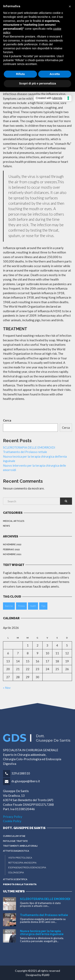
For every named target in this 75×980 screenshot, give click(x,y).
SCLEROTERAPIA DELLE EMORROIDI (29, 447)
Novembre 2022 (12, 545)
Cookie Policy (12, 821)
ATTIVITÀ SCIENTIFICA (15, 879)
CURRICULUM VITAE (14, 836)
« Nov (7, 688)
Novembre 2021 (12, 554)
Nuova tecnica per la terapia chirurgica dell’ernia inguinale (42, 933)
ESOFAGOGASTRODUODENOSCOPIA (27, 868)
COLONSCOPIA (16, 873)
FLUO (46, 975)
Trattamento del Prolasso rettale (25, 452)
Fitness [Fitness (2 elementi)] (21, 606)
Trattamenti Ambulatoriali (20, 846)
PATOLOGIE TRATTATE (15, 841)
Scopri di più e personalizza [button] (37, 83)
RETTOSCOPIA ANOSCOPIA (22, 863)
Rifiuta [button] (20, 74)
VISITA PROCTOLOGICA (20, 858)
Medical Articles (14, 521)
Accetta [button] (55, 74)
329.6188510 (21, 773)
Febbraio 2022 (11, 550)
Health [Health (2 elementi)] (33, 606)
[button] (70, 6)
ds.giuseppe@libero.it (26, 781)
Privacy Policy (13, 817)
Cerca (7, 420)
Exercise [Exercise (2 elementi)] (9, 606)
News (6, 526)
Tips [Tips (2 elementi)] (43, 606)
